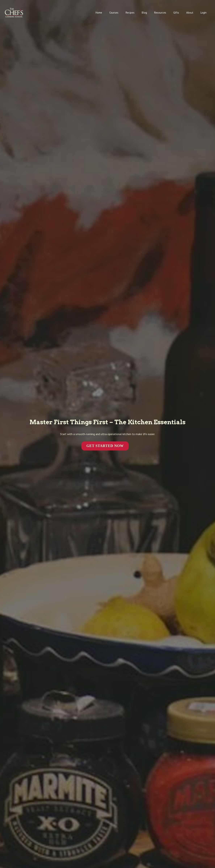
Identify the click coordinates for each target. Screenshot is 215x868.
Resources (160, 13)
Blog (144, 13)
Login (204, 13)
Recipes (130, 13)
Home (99, 13)
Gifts (176, 13)
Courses (114, 13)
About (190, 13)
